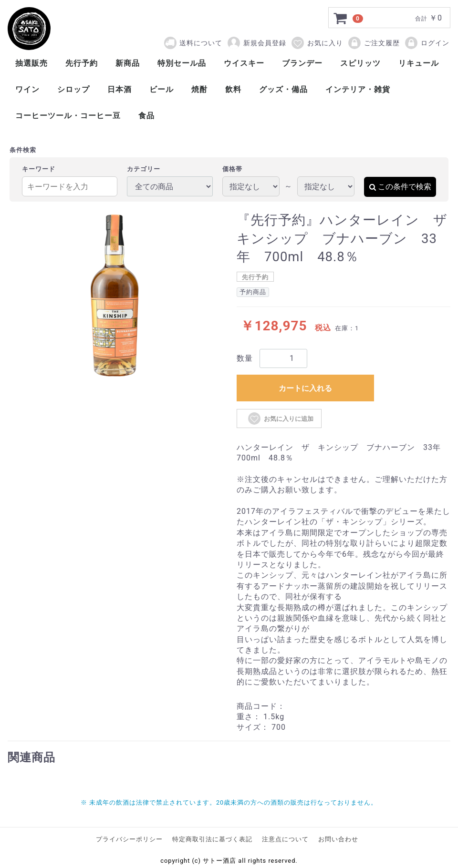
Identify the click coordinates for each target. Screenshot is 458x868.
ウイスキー (244, 63)
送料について (201, 43)
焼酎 (199, 89)
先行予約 (82, 63)
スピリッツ (360, 63)
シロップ (73, 89)
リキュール (419, 63)
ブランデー (302, 63)
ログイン (427, 43)
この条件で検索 (400, 187)
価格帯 (232, 169)
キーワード (39, 169)
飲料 (233, 89)
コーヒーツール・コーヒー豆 (68, 116)
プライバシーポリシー (129, 839)
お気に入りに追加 (280, 419)
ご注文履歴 (374, 43)
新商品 (128, 63)
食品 (146, 116)
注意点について (285, 839)
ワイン (27, 89)
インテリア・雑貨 (358, 89)
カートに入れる (305, 388)
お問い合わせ (338, 839)
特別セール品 (182, 63)
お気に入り (317, 43)
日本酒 (120, 89)
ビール (161, 89)
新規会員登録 (256, 43)
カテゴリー (144, 169)
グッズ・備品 (283, 89)
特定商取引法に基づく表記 (212, 839)
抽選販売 (31, 63)
